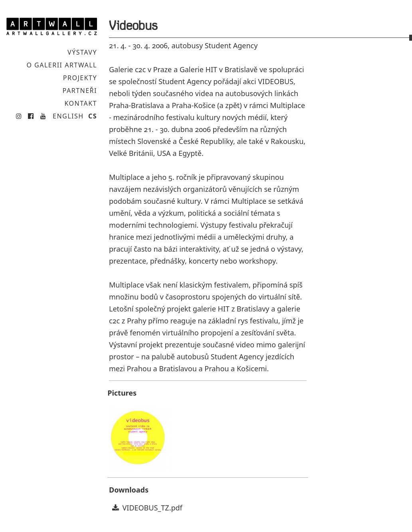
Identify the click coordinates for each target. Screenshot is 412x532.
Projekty (80, 79)
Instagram (18, 118)
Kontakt (81, 105)
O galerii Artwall (62, 65)
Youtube (42, 118)
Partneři (79, 92)
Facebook (30, 118)
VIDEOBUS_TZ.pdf (153, 508)
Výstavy (82, 52)
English (68, 118)
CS (93, 118)
